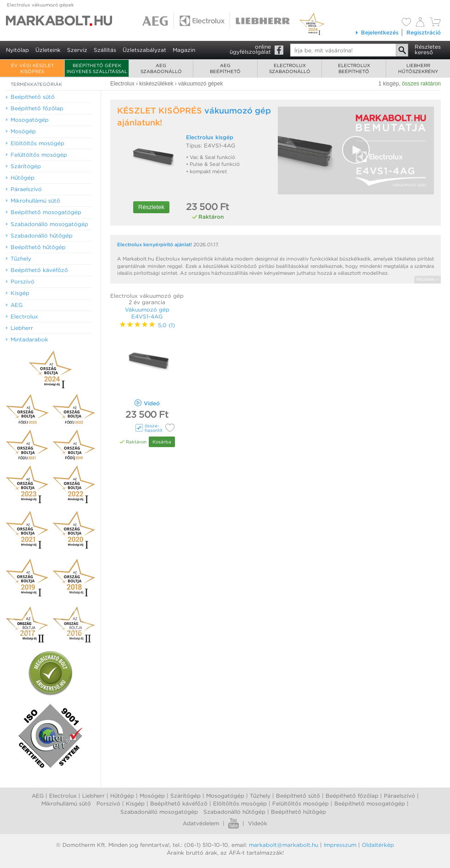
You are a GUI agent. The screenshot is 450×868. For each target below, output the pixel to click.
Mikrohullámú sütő (66, 803)
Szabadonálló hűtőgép (234, 812)
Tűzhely (260, 796)
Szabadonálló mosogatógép (159, 812)
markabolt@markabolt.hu (284, 845)
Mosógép (152, 796)
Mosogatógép (225, 796)
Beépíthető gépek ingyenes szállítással (97, 68)
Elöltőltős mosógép (240, 803)
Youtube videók (233, 823)
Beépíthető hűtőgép (298, 812)
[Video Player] (356, 150)
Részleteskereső (428, 49)
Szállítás (105, 50)
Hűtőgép (122, 796)
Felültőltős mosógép (301, 803)
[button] (356, 150)
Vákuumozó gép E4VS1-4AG (147, 313)
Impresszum (340, 845)
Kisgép (135, 803)
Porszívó (108, 803)
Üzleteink (48, 50)
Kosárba (162, 442)
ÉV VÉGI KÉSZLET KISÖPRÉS (32, 68)
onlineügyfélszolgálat (250, 49)
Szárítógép (186, 796)
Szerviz (77, 50)
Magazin (184, 50)
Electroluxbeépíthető (354, 68)
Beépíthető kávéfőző (179, 803)
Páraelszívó (399, 796)
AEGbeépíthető (225, 68)
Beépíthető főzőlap (352, 796)
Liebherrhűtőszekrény (418, 68)
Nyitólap (17, 50)
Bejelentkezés (377, 32)
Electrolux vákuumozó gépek (40, 5)
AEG (38, 796)
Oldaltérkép (378, 845)
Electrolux (63, 796)
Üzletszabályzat (144, 50)
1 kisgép (389, 84)
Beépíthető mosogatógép (370, 803)
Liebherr (93, 796)
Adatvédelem (201, 823)
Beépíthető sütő (298, 796)
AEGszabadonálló (161, 68)
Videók (258, 823)
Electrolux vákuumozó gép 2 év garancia (147, 299)
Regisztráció (424, 32)
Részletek (151, 207)
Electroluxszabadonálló (290, 68)
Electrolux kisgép (210, 137)
